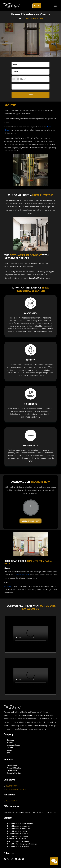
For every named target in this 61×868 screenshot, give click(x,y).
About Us (11, 748)
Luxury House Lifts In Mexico (18, 841)
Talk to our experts (23, 575)
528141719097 (12, 786)
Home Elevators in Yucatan (18, 836)
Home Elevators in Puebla (17, 831)
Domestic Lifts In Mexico (17, 839)
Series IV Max (12, 770)
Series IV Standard (14, 773)
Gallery (10, 743)
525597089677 (12, 801)
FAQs (9, 753)
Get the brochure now (30, 521)
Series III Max (12, 765)
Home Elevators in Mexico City (19, 826)
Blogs (9, 750)
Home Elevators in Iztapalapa (18, 846)
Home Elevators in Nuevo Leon (19, 829)
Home (20, 19)
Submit (30, 95)
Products (11, 740)
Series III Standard (14, 768)
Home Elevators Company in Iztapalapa (22, 844)
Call (37, 6)
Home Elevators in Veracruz (18, 834)
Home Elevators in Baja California (20, 824)
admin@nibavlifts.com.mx (16, 789)
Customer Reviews (14, 745)
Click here (8, 586)
